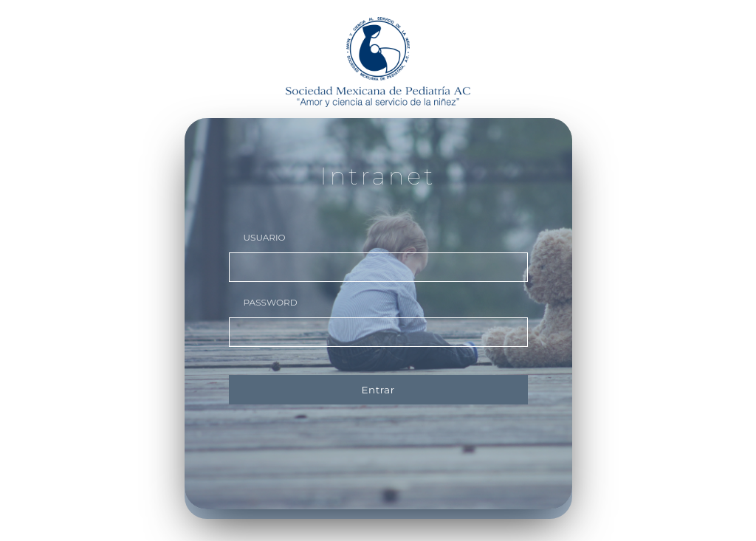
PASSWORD (271, 302)
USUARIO (265, 237)
